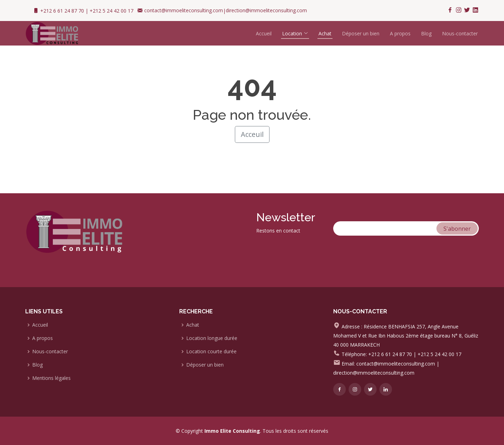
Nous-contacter (460, 33)
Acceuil (252, 134)
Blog (426, 33)
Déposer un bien (361, 33)
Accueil (264, 33)
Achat (193, 325)
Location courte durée (211, 352)
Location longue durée (212, 338)
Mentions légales (51, 378)
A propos (400, 33)
